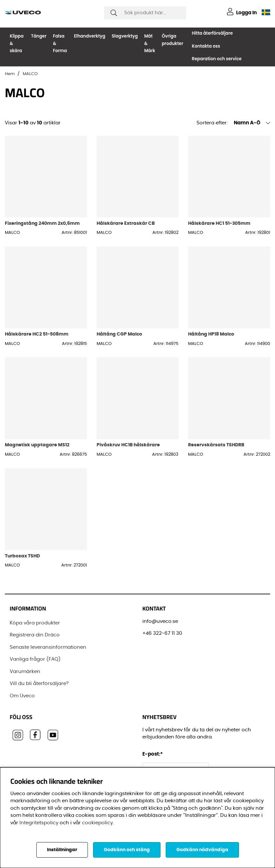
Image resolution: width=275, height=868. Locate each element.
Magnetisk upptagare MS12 (37, 445)
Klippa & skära (17, 43)
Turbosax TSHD (22, 556)
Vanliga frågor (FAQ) (35, 659)
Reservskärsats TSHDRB (216, 445)
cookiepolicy (97, 823)
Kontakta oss (206, 46)
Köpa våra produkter (35, 623)
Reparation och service (217, 59)
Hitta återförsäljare (212, 33)
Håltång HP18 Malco (211, 334)
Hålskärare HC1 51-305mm (219, 223)
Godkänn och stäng (127, 850)
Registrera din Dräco (35, 635)
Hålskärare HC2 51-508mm (37, 334)
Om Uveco (22, 696)
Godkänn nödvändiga (202, 850)
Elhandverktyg (90, 36)
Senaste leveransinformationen (48, 647)
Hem (10, 74)
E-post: (154, 754)
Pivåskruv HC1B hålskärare (128, 445)
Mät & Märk (150, 43)
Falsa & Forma (60, 43)
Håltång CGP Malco (119, 334)
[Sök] (145, 13)
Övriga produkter (173, 40)
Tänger (39, 36)
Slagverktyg (125, 36)
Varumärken (25, 672)
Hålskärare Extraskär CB (126, 223)
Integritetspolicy (39, 823)
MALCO (30, 74)
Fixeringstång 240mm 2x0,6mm (42, 223)
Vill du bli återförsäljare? (39, 684)
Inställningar (62, 850)
